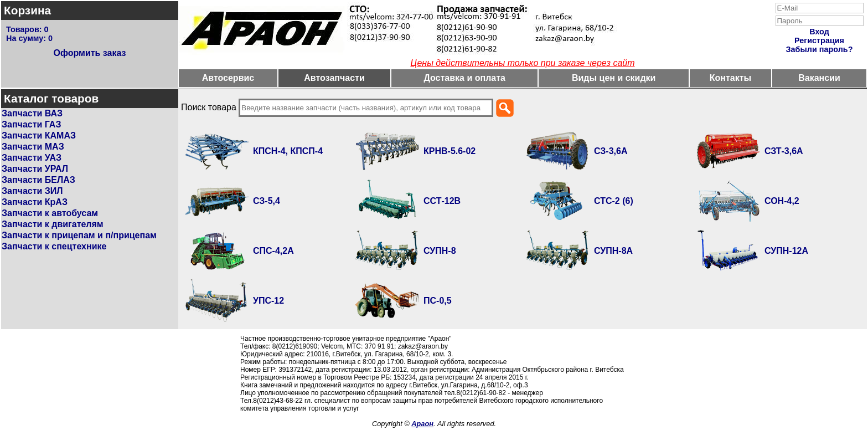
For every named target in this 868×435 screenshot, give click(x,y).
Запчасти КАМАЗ (39, 135)
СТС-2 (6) (614, 201)
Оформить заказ (89, 53)
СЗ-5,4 (267, 201)
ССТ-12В (442, 201)
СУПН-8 (440, 251)
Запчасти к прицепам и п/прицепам (79, 235)
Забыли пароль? (820, 49)
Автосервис (228, 78)
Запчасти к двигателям (53, 224)
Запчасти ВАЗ (32, 113)
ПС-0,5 (438, 301)
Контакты (730, 78)
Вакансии (819, 78)
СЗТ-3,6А (784, 151)
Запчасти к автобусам (50, 213)
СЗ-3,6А (611, 151)
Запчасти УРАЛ (35, 169)
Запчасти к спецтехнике (54, 246)
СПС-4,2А (273, 251)
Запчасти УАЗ (32, 158)
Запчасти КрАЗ (35, 202)
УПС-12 (268, 301)
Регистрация (819, 40)
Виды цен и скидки (614, 78)
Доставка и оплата (464, 78)
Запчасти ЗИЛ (32, 191)
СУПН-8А (613, 251)
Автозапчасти (334, 78)
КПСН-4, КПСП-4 (288, 151)
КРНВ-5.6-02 (449, 151)
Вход (819, 32)
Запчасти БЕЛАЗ (38, 180)
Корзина (27, 10)
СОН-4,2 (782, 201)
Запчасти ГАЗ (31, 124)
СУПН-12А (786, 251)
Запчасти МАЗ (33, 147)
